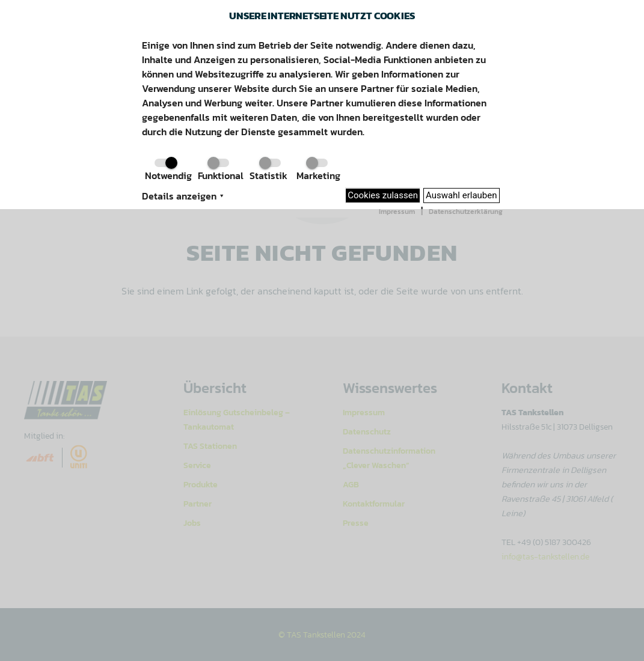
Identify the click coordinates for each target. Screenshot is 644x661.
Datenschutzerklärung (466, 212)
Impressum (397, 212)
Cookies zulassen (383, 195)
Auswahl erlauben (462, 195)
